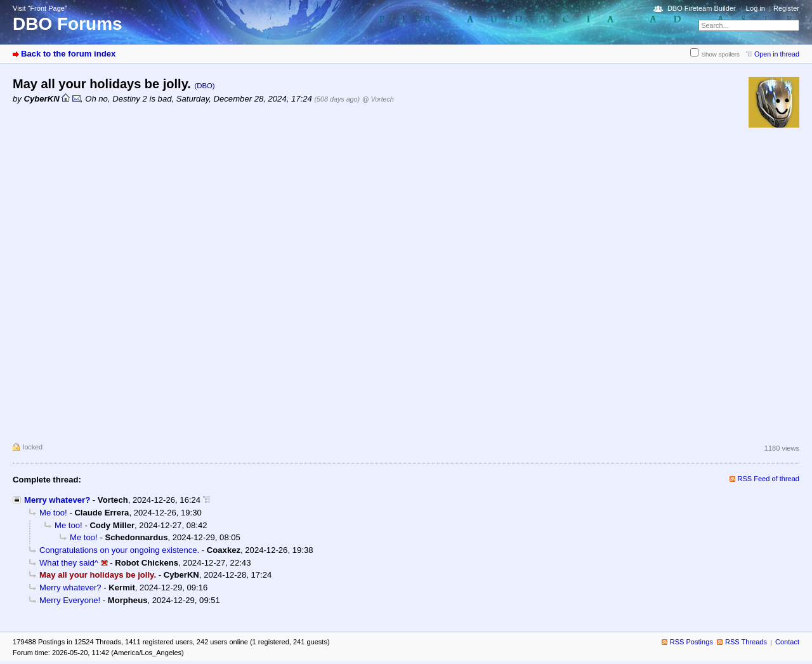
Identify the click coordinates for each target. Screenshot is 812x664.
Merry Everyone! (70, 600)
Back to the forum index (68, 54)
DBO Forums (68, 24)
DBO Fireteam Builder (702, 8)
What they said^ (69, 563)
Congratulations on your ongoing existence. (119, 550)
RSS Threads (746, 642)
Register (786, 8)
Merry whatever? (57, 500)
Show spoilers (721, 54)
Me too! (53, 513)
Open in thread (777, 54)
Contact (787, 642)
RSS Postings (691, 642)
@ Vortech (378, 99)
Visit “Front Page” (40, 8)
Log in (756, 8)
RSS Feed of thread (769, 479)
